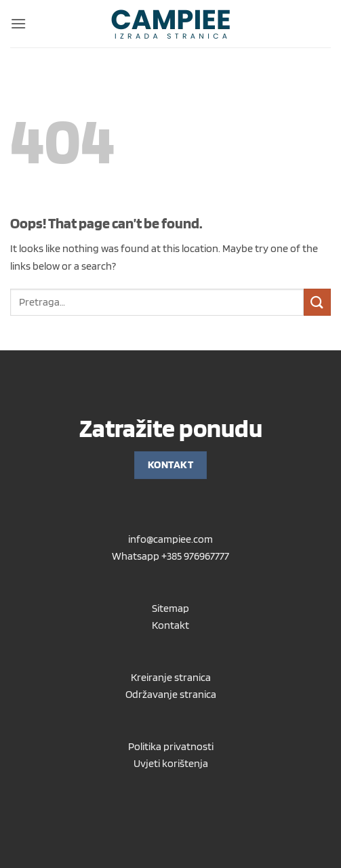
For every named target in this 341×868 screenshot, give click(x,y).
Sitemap (170, 608)
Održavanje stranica (171, 694)
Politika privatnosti (171, 746)
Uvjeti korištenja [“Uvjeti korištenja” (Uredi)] (171, 763)
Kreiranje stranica (171, 677)
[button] (18, 23)
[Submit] (317, 302)
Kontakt (170, 625)
